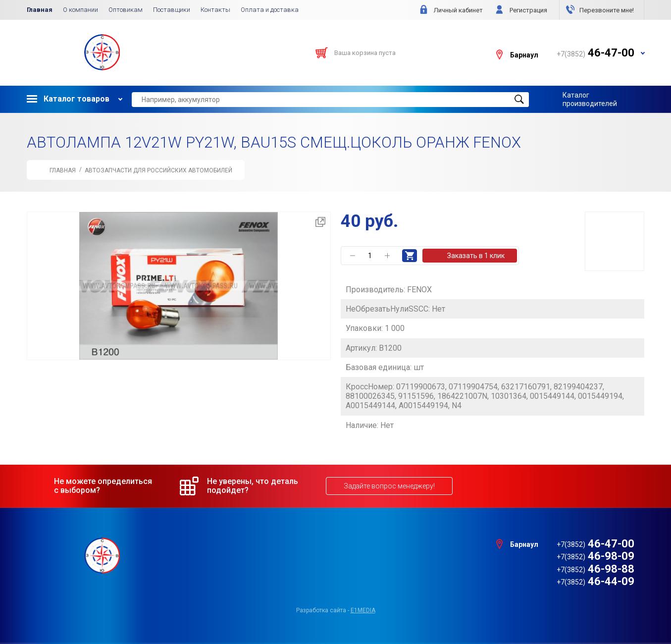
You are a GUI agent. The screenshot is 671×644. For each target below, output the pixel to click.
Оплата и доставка (270, 10)
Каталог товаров (68, 99)
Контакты (215, 10)
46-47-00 (595, 544)
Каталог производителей (590, 99)
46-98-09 (595, 556)
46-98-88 (595, 569)
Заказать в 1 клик (476, 256)
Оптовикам (126, 10)
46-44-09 (595, 581)
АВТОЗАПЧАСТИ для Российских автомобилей (158, 170)
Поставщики (172, 10)
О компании (80, 10)
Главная (40, 10)
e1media (363, 610)
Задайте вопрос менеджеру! (389, 486)
